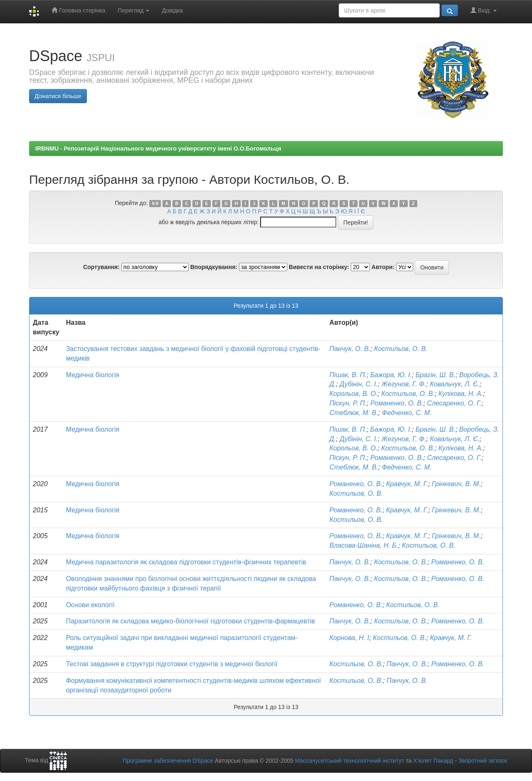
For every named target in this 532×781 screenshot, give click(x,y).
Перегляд (133, 10)
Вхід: (484, 10)
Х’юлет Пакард (433, 761)
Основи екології (90, 605)
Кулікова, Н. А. (461, 394)
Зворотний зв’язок (483, 761)
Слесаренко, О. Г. (454, 403)
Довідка (172, 10)
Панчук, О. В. (350, 349)
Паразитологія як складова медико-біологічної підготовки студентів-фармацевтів (191, 621)
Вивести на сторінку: (319, 267)
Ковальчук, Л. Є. (454, 384)
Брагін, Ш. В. (436, 375)
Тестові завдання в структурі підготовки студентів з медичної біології (172, 664)
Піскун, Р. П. (348, 403)
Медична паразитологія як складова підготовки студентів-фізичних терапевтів (186, 562)
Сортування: (101, 267)
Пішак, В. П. (348, 375)
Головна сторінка (78, 10)
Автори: (383, 267)
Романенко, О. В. (397, 403)
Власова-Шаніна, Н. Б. (364, 545)
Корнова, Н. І (350, 638)
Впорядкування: (214, 267)
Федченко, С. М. (407, 413)
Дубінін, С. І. (359, 384)
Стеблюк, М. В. (354, 413)
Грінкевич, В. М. (456, 484)
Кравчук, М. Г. (407, 484)
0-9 (155, 203)
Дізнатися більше (58, 96)
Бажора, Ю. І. (391, 375)
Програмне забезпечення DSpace (168, 761)
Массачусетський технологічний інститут (350, 761)
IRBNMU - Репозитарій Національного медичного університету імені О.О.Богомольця (158, 148)
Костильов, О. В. (401, 349)
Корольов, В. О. (354, 394)
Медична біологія (93, 375)
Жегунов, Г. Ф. (404, 384)
